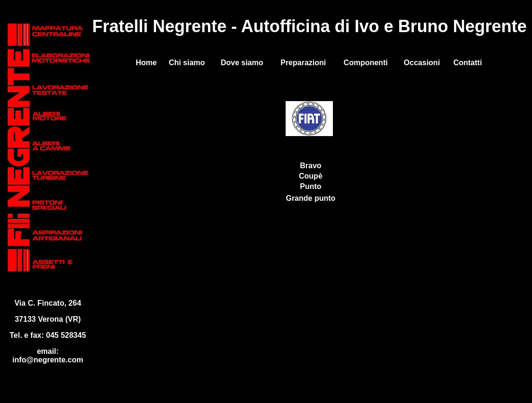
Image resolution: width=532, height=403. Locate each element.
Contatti (468, 63)
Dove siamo (242, 63)
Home (146, 63)
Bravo (310, 166)
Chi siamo (187, 63)
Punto (310, 186)
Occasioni (422, 63)
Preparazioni (303, 63)
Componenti (366, 63)
